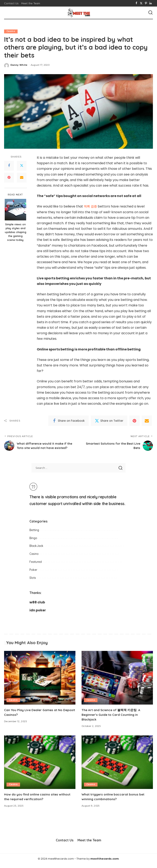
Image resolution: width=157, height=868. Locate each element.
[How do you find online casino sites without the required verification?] (40, 766)
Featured (36, 566)
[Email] (22, 178)
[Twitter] (141, 3)
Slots (33, 582)
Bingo (33, 542)
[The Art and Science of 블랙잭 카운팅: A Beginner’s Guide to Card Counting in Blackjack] (117, 682)
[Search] (150, 13)
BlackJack (36, 550)
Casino (11, 31)
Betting (34, 534)
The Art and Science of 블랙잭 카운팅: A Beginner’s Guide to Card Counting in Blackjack (112, 718)
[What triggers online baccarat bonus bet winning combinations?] (117, 766)
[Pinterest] (146, 3)
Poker (33, 574)
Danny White (19, 65)
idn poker (38, 614)
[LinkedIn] (151, 3)
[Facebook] (136, 3)
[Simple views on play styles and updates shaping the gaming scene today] (15, 210)
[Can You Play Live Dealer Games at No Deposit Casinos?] (40, 682)
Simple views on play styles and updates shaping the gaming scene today (15, 232)
